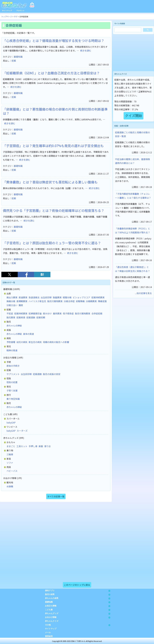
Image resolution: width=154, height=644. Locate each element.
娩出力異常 (12, 297)
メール (48, 632)
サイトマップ (7, 11)
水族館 (10, 486)
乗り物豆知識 (13, 399)
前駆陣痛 (80, 301)
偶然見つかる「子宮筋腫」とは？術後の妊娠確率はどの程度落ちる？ (54, 210)
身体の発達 (28, 334)
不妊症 (10, 313)
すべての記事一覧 (56, 496)
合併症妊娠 (97, 313)
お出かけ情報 (78, 617)
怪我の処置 (12, 382)
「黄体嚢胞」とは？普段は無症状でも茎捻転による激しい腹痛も (50, 182)
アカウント (20, 11)
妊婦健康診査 (35, 313)
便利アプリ (78, 591)
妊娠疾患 (21, 317)
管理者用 (49, 636)
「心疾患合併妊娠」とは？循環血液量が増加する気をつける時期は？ (54, 41)
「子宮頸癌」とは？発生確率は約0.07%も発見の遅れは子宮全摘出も (53, 146)
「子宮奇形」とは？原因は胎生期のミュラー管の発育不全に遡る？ (52, 243)
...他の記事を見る (143, 293)
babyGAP (11, 422)
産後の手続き (13, 366)
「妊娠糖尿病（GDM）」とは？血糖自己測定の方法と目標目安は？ (51, 73)
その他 (78, 625)
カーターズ (22, 431)
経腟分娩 (67, 297)
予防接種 (11, 342)
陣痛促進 (102, 301)
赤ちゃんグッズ (78, 613)
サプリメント (13, 374)
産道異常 (23, 297)
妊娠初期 (41, 317)
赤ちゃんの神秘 (14, 326)
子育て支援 (12, 390)
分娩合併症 (69, 301)
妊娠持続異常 (98, 297)
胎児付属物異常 (55, 301)
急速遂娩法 (34, 297)
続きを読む (86, 51)
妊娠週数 (31, 317)
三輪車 (10, 454)
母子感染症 (68, 313)
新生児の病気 (35, 342)
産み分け (47, 313)
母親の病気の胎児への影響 (56, 342)
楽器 (41, 446)
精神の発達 (12, 350)
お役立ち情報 (78, 606)
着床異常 (57, 313)
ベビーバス (12, 471)
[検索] (127, 30)
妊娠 (14, 61)
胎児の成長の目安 (52, 374)
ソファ (10, 463)
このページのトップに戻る (77, 585)
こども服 (78, 610)
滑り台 (47, 446)
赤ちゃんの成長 (78, 598)
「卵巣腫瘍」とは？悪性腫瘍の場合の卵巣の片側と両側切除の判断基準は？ (55, 111)
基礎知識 (18, 57)
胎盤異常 (57, 297)
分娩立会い (12, 305)
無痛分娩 (11, 301)
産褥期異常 (22, 301)
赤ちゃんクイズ (52, 621)
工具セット (22, 446)
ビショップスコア (81, 297)
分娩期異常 (91, 301)
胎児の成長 (78, 594)
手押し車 (33, 446)
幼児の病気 (22, 342)
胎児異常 (11, 317)
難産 (21, 305)
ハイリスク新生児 (37, 301)
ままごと (11, 446)
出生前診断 (46, 297)
